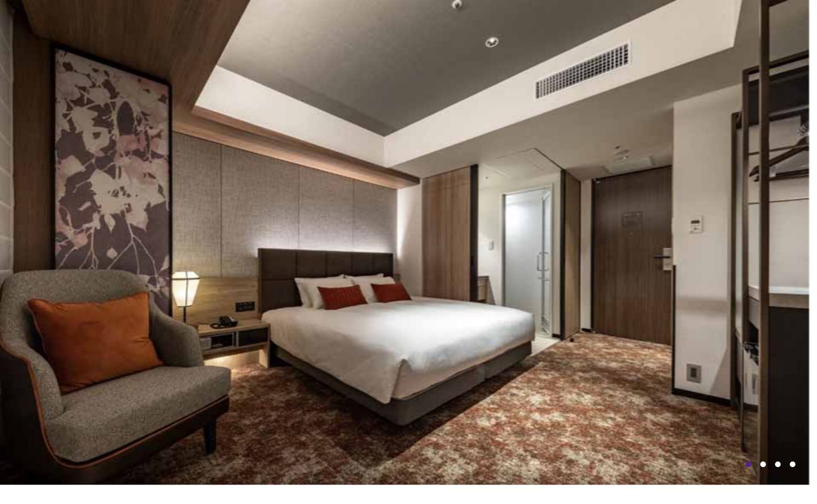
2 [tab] (763, 464)
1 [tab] (748, 464)
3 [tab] (778, 464)
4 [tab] (793, 464)
